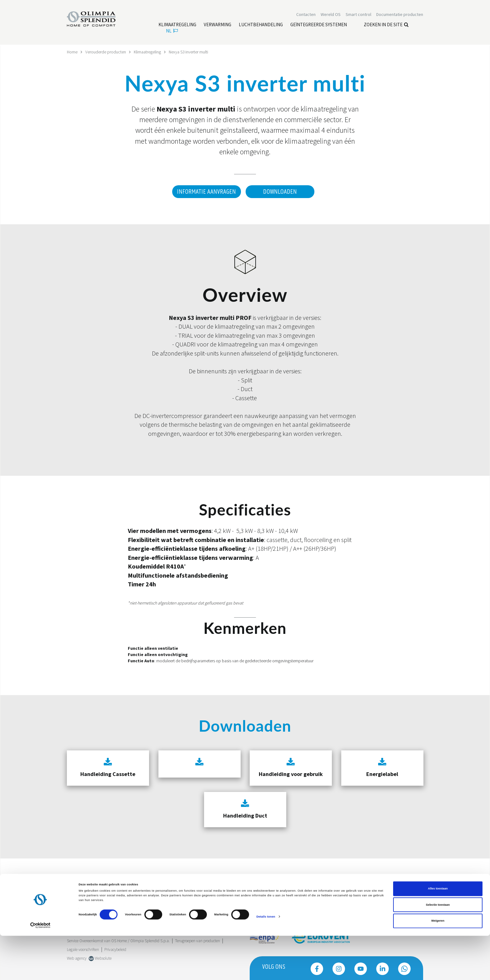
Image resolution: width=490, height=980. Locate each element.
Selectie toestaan (438, 949)
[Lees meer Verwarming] (217, 25)
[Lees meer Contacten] (306, 15)
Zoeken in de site (386, 25)
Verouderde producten (106, 52)
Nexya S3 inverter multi (189, 52)
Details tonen (266, 961)
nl (172, 31)
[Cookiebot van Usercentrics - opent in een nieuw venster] (40, 970)
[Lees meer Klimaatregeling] (177, 25)
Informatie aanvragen (205, 192)
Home (72, 52)
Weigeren (438, 965)
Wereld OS (331, 15)
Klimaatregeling (148, 52)
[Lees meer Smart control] (358, 15)
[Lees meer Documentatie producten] (400, 15)
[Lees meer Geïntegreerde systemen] (319, 25)
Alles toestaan (438, 933)
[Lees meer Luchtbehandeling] (261, 25)
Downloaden (280, 192)
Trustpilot (75, 887)
